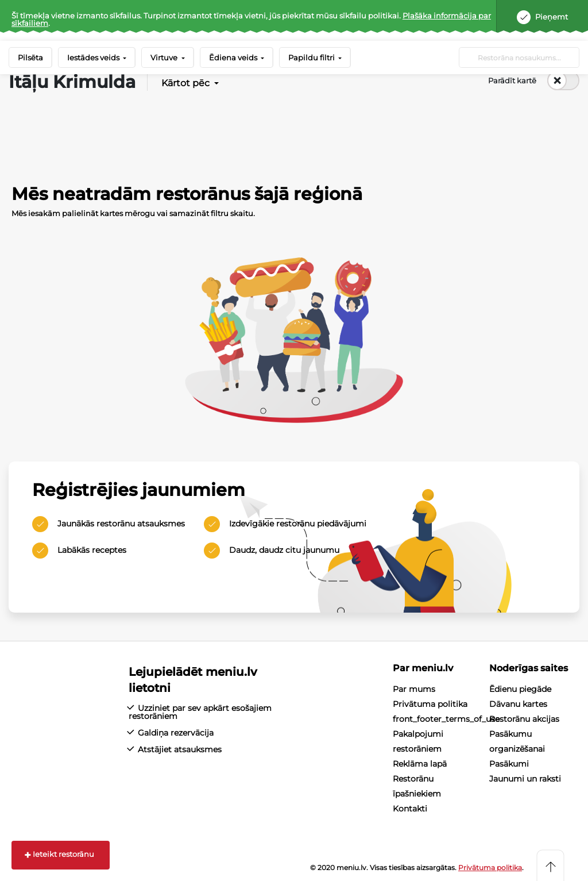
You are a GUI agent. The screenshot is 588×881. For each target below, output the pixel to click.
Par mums (414, 689)
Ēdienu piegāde (520, 689)
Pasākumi (509, 764)
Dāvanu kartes (518, 704)
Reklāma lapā (420, 764)
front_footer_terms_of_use (446, 719)
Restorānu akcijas (524, 719)
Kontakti (410, 809)
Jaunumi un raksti (525, 779)
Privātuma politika (430, 704)
